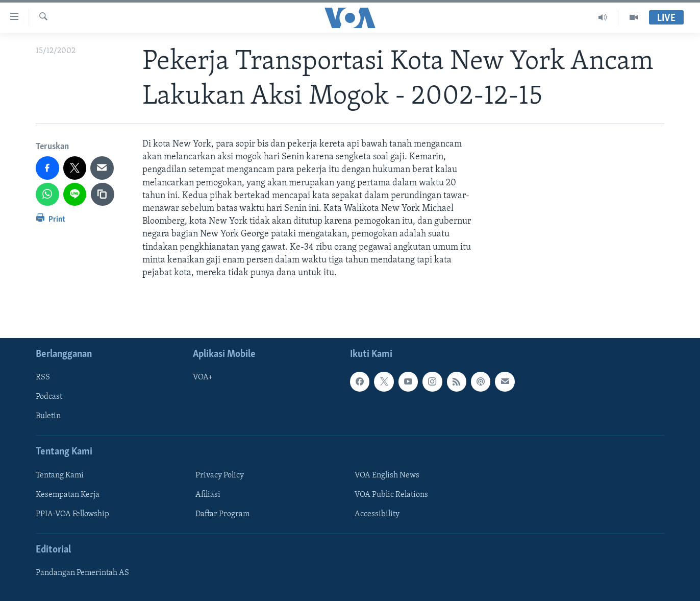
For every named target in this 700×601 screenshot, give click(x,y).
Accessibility (377, 514)
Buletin (48, 417)
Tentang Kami (60, 475)
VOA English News (387, 475)
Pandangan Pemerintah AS (82, 573)
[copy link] (103, 195)
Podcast (49, 397)
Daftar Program (222, 514)
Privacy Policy (220, 475)
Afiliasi (208, 495)
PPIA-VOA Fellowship (72, 514)
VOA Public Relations (391, 495)
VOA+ (203, 377)
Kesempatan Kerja (68, 495)
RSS (43, 377)
